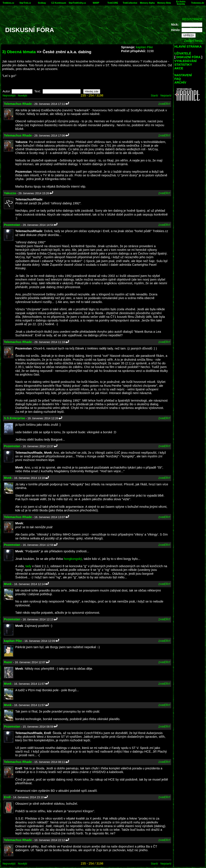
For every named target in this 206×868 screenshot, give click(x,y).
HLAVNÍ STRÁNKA (188, 47)
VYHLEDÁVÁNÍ (185, 61)
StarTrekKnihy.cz (77, 3)
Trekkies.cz (8, 3)
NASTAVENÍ (183, 75)
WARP (96, 3)
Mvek (8, 478)
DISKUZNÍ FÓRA (188, 57)
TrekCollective (130, 3)
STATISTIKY (183, 65)
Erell (7, 797)
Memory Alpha (147, 3)
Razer (8, 662)
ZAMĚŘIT (164, 104)
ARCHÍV (180, 82)
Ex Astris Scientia (181, 3)
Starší (154, 95)
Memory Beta (164, 3)
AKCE (179, 68)
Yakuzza (10, 193)
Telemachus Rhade (18, 104)
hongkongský (73, 559)
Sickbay (42, 3)
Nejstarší (166, 95)
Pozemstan (12, 225)
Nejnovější (9, 95)
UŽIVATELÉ (183, 53)
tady (28, 566)
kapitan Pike (144, 47)
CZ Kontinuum (59, 3)
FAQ (178, 79)
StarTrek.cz (25, 3)
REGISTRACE (192, 19)
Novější (22, 95)
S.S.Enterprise (14, 418)
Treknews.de (198, 3)
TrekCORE (113, 3)
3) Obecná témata (19, 52)
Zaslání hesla (193, 41)
